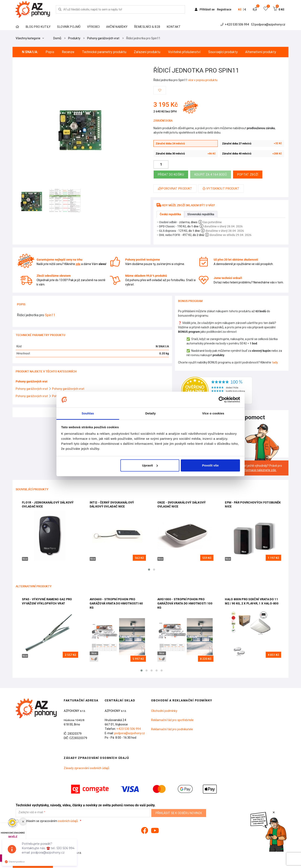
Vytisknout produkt (221, 189)
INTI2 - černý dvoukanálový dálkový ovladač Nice (112, 505)
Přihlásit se (205, 9)
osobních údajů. (68, 821)
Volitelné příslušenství (184, 52)
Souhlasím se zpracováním (47, 821)
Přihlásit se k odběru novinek (179, 813)
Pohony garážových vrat (103, 38)
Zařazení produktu (147, 52)
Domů (57, 38)
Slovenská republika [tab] (201, 214)
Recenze (68, 52)
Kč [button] (240, 9)
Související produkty (223, 52)
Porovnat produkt (175, 189)
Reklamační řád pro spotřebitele (172, 720)
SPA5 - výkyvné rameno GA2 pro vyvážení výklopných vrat (47, 601)
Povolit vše (210, 465)
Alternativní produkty (261, 52)
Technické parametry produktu (104, 52)
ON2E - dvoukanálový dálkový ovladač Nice (182, 505)
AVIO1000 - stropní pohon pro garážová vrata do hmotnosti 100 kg (185, 603)
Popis (50, 52)
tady (275, 362)
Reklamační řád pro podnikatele (172, 729)
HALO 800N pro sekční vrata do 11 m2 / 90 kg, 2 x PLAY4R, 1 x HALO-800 (252, 601)
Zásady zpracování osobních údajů (87, 768)
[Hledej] (60, 9)
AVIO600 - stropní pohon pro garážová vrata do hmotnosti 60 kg (116, 603)
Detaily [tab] (150, 413)
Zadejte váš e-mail (31, 812)
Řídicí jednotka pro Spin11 (143, 38)
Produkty (74, 38)
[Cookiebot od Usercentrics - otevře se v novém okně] (222, 400)
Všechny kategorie (30, 38)
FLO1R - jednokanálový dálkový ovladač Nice (48, 505)
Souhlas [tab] (88, 413)
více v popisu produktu (203, 80)
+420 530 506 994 (235, 24)
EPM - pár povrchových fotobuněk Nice (253, 505)
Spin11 (50, 315)
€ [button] (245, 9)
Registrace (224, 9)
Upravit (150, 465)
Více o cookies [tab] (213, 413)
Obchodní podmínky (164, 711)
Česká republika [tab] (170, 214)
